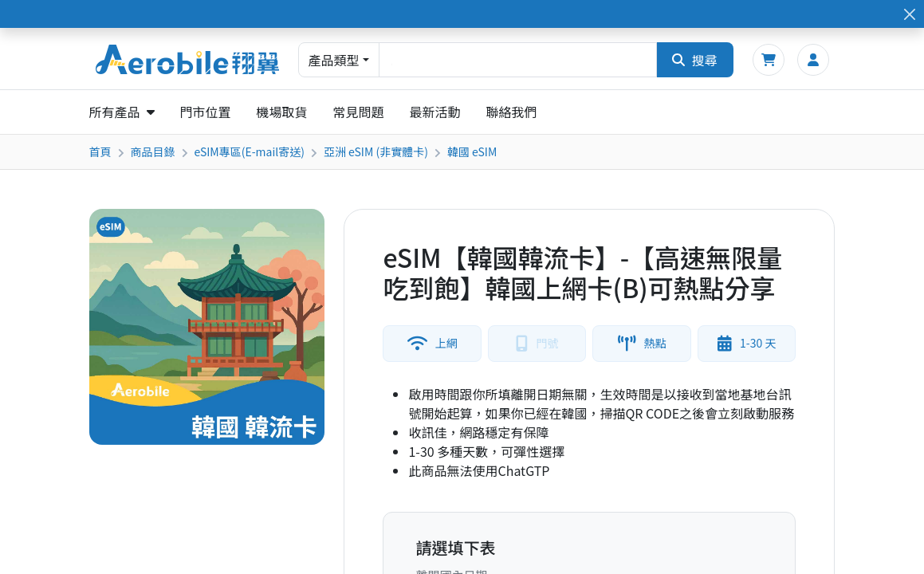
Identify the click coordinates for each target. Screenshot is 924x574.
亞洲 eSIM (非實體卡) (376, 151)
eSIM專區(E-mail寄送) (250, 151)
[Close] (909, 14)
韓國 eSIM (472, 151)
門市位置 (206, 112)
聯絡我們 (512, 112)
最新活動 (435, 112)
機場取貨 (282, 112)
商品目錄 (153, 151)
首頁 (100, 151)
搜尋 (694, 60)
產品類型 (334, 60)
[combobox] (518, 60)
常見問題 (359, 112)
